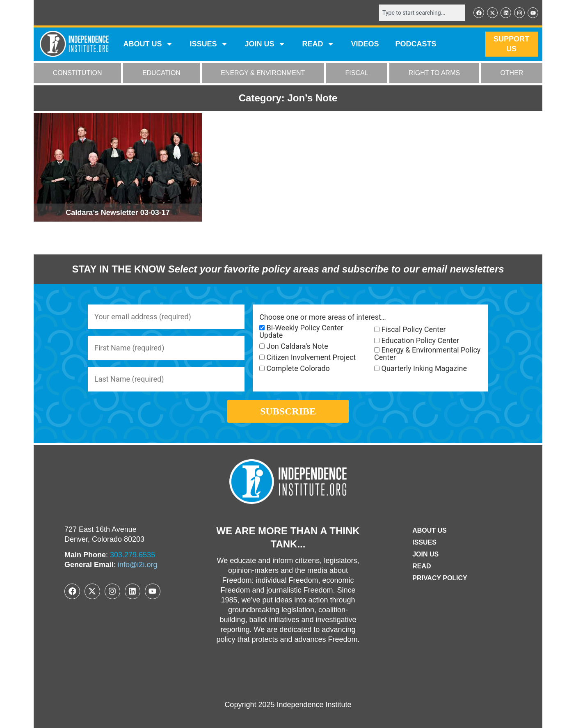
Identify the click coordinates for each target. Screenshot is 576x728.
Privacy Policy (440, 578)
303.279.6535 (133, 555)
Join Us (425, 554)
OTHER (512, 73)
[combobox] (422, 13)
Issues (209, 44)
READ (318, 44)
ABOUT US (148, 44)
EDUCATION (161, 73)
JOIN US (265, 44)
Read (422, 566)
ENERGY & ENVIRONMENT (263, 73)
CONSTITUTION (78, 73)
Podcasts (416, 44)
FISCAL (357, 73)
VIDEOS (365, 44)
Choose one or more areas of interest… (323, 317)
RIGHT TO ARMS (434, 73)
